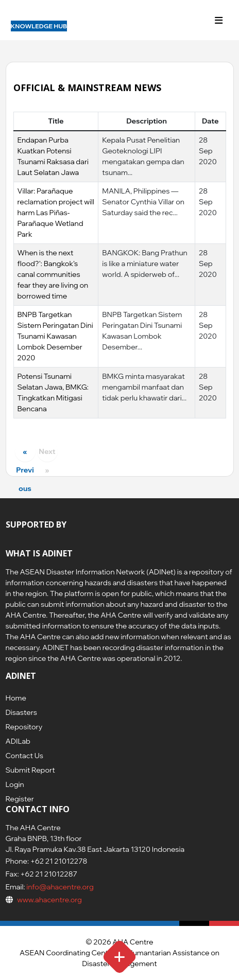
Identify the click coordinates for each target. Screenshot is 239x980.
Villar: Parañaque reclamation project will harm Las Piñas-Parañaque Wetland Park (56, 213)
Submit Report (30, 770)
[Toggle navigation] (219, 21)
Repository (24, 727)
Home (16, 698)
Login (15, 784)
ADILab (18, 741)
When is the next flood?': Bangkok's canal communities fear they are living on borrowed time (53, 274)
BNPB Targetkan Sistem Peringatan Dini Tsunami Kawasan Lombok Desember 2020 (55, 336)
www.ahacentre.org (49, 900)
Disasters (22, 712)
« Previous (25, 454)
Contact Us (24, 756)
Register (20, 799)
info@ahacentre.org (59, 887)
